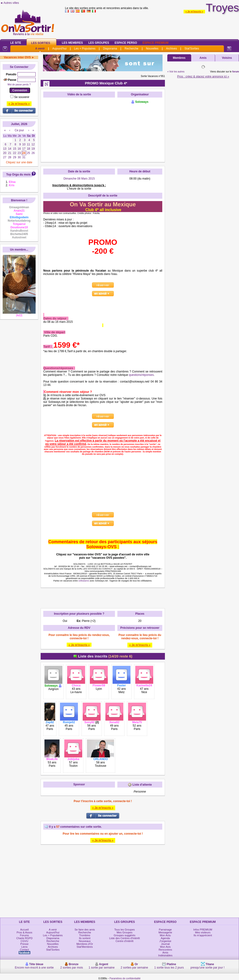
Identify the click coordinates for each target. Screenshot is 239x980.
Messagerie (165, 932)
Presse (24, 944)
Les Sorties (41, 43)
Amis (203, 58)
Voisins (227, 58)
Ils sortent (85, 938)
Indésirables (165, 955)
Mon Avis (165, 947)
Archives (171, 49)
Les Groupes (99, 43)
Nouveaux (85, 941)
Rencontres (165, 950)
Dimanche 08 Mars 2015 (79, 179)
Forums (24, 935)
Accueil (24, 930)
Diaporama (110, 49)
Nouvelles (152, 49)
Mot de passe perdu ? (19, 85)
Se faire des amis (85, 930)
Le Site (16, 43)
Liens (24, 947)
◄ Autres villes (9, 3)
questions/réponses (141, 375)
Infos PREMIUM (203, 930)
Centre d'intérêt (125, 941)
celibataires (84, 581)
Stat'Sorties (192, 49)
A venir (40, 49)
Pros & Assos (24, 932)
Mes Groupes (125, 932)
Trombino (85, 935)
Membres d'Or (85, 944)
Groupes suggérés (125, 935)
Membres (179, 58)
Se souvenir (22, 97)
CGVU (24, 941)
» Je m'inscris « (194, 12)
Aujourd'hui (60, 49)
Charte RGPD (24, 938)
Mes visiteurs (203, 932)
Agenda (165, 938)
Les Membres (72, 43)
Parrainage (165, 930)
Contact (24, 950)
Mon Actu (165, 935)
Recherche (131, 49)
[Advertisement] (103, 882)
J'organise (165, 941)
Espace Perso (126, 43)
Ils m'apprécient (203, 935)
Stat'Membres (85, 947)
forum (236, 72)
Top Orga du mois (18, 175)
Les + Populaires (85, 49)
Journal (165, 944)
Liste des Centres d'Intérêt (125, 938)
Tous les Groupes (125, 930)
